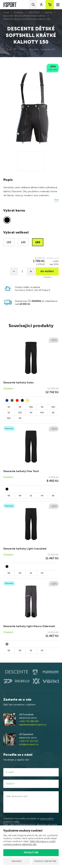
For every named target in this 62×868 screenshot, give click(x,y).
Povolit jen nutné (45, 861)
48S (31, 407)
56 (53, 413)
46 (9, 407)
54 (31, 413)
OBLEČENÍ (34, 12)
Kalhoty (49, 12)
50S (53, 407)
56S (9, 418)
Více (56, 200)
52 (9, 413)
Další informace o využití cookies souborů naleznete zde (29, 843)
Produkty (19, 12)
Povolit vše (31, 853)
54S (42, 413)
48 (20, 407)
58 (20, 418)
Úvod (6, 12)
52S (20, 413)
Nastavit (17, 861)
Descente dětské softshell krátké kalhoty (24, 16)
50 (42, 407)
